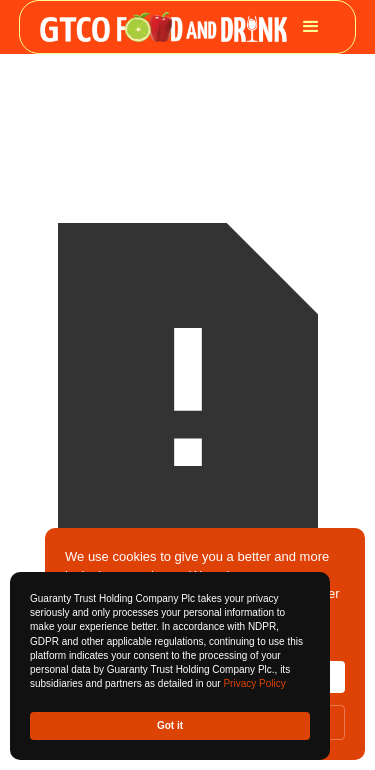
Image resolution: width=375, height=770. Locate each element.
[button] (311, 27)
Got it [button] (170, 725)
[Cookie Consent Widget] (170, 666)
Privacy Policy (254, 683)
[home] (164, 27)
